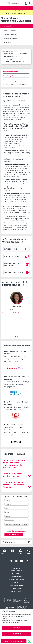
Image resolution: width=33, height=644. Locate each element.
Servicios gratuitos (10, 76)
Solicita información (17, 571)
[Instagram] (17, 561)
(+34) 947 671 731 (17, 574)
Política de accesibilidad (16, 586)
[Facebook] (6, 561)
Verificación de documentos (17, 580)
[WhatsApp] (30, 641)
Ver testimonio (17, 312)
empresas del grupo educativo (19, 531)
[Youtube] (22, 561)
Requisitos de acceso (10, 34)
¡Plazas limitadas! (10, 72)
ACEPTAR (17, 628)
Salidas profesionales (10, 38)
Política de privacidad (17, 589)
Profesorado (7, 42)
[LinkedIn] (27, 561)
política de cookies (14, 623)
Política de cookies (16, 592)
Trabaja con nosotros (16, 577)
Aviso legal (17, 583)
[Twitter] (11, 561)
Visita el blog (9, 542)
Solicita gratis (8, 80)
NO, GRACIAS (16, 634)
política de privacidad (12, 530)
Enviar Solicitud (14, 535)
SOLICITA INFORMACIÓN (14, 641)
